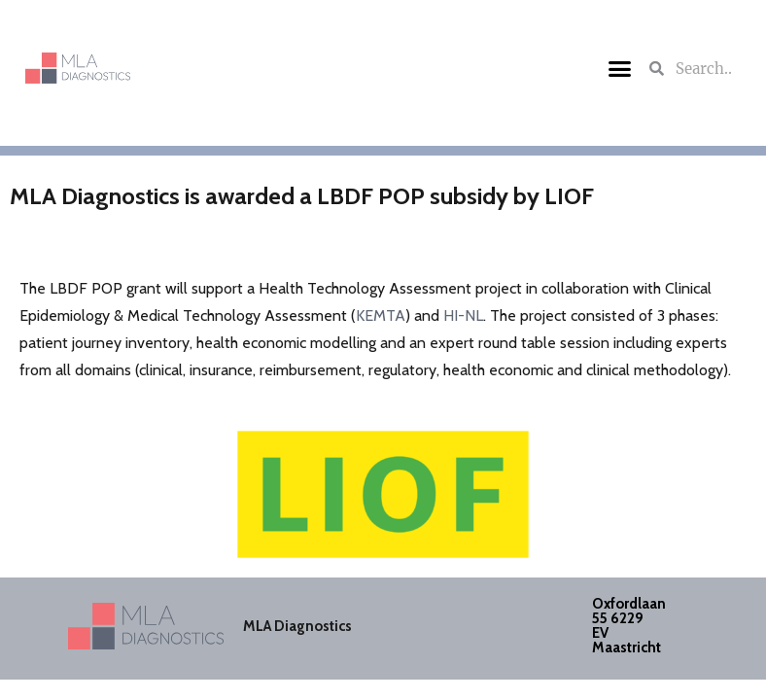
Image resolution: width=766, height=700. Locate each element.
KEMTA (381, 315)
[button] (619, 68)
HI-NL (463, 315)
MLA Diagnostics (297, 626)
